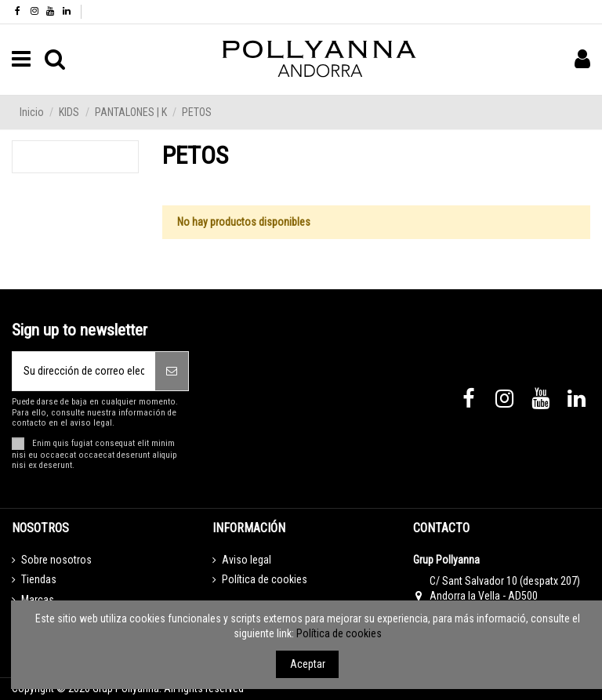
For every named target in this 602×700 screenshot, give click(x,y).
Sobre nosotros (56, 560)
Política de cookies (265, 579)
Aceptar (308, 664)
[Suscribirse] (172, 371)
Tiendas (39, 579)
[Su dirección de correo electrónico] (84, 371)
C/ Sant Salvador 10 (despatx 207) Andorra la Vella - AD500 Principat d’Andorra (505, 596)
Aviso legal (247, 560)
